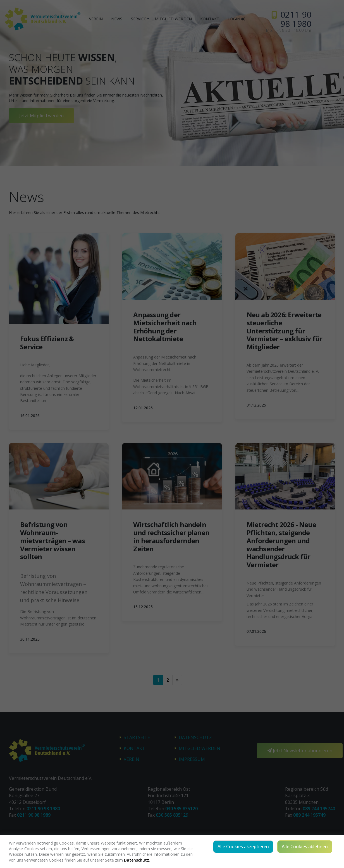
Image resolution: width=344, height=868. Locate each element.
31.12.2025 (256, 405)
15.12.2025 (143, 607)
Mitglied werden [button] (173, 19)
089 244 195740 (319, 809)
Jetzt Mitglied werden (41, 116)
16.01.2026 (30, 416)
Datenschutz (195, 737)
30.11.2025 (30, 639)
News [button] (117, 19)
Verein (132, 759)
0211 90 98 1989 (34, 815)
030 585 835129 (172, 815)
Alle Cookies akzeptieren (243, 847)
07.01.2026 (256, 631)
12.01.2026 (143, 408)
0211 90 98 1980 (43, 809)
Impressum (192, 759)
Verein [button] (96, 19)
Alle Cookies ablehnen (305, 847)
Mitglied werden (200, 748)
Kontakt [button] (210, 19)
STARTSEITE (137, 737)
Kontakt (134, 748)
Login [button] (236, 19)
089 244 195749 (309, 815)
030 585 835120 (181, 809)
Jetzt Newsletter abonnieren (300, 751)
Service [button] (139, 19)
